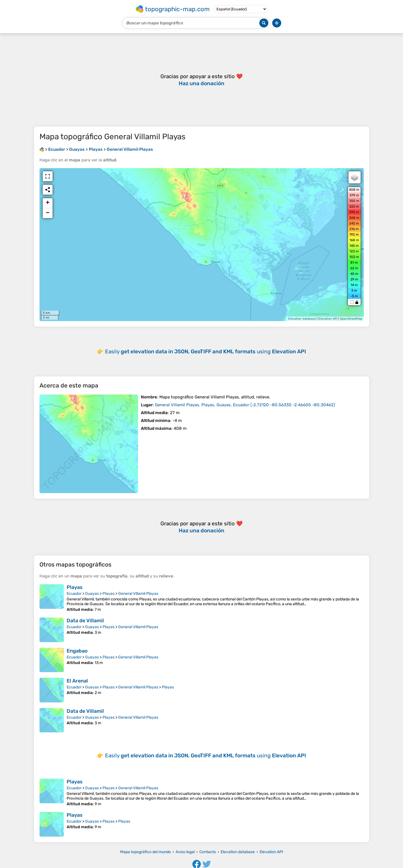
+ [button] (47, 203)
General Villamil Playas (138, 594)
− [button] (47, 213)
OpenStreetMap (351, 319)
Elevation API (328, 319)
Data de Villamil (85, 621)
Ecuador (74, 594)
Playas (75, 587)
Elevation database (302, 319)
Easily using (206, 351)
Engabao (77, 651)
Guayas (92, 594)
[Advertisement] (202, 80)
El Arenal (77, 681)
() (245, 405)
